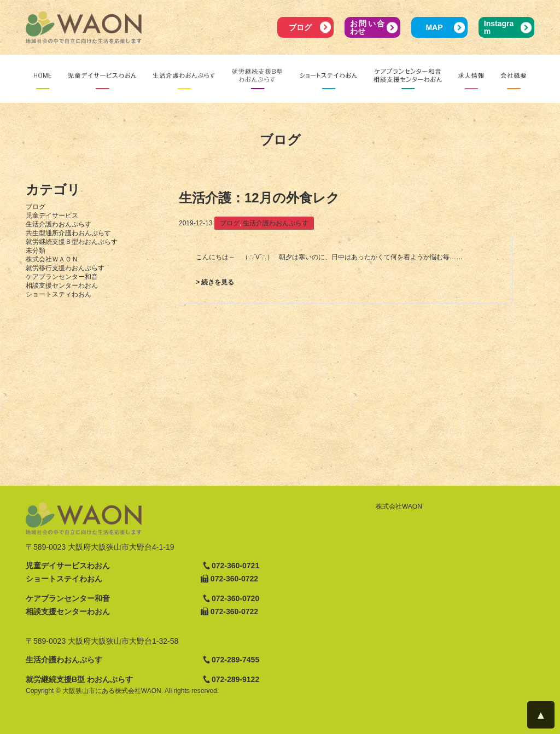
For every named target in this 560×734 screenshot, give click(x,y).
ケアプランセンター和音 (62, 277)
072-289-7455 (235, 660)
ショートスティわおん (59, 294)
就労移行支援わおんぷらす (65, 268)
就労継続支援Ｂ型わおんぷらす (72, 242)
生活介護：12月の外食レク (259, 198)
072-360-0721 (235, 566)
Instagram (499, 27)
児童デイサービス (52, 215)
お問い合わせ (367, 27)
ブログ (300, 27)
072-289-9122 (235, 679)
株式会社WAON (399, 506)
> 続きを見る (215, 282)
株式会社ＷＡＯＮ (52, 259)
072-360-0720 (235, 598)
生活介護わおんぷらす (59, 224)
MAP (434, 27)
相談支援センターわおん (62, 286)
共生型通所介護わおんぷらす (68, 233)
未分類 (36, 251)
